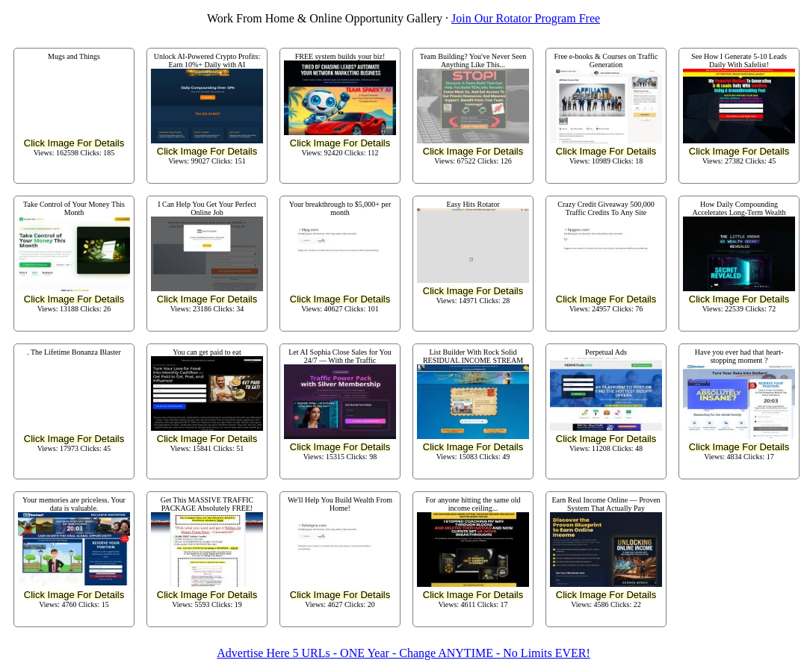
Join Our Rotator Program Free (526, 18)
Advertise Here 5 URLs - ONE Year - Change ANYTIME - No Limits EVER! (403, 653)
